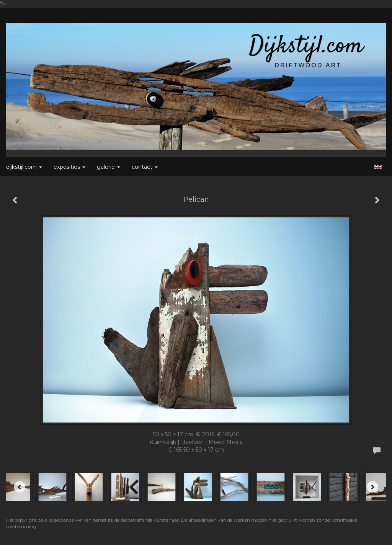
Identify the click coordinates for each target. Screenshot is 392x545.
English (378, 167)
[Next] (372, 487)
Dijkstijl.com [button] (24, 167)
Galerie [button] (109, 167)
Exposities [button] (69, 167)
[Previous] (20, 487)
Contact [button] (145, 167)
